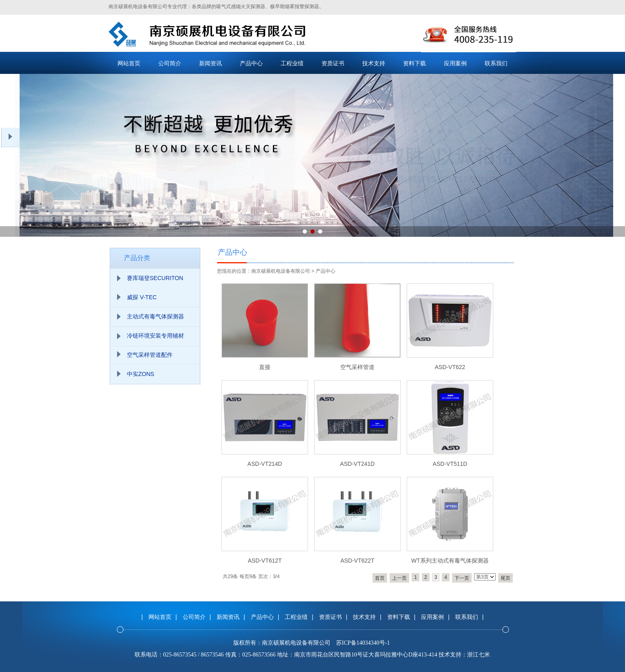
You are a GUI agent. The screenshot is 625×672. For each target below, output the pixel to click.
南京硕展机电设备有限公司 (281, 271)
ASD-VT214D (265, 464)
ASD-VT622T (357, 561)
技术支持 (374, 63)
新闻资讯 (211, 63)
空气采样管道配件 (150, 355)
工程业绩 (292, 63)
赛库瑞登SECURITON (155, 278)
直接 (265, 367)
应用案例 (455, 63)
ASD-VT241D (358, 464)
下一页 (462, 578)
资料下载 (414, 63)
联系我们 (496, 63)
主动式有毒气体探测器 (155, 316)
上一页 (399, 578)
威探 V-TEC (142, 297)
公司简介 (170, 63)
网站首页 (129, 63)
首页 (380, 578)
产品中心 (251, 63)
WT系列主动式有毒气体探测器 (450, 561)
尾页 (505, 578)
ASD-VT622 (450, 367)
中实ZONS (141, 374)
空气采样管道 (357, 367)
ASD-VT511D (450, 464)
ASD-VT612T (265, 561)
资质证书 (333, 63)
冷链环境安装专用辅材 (155, 336)
